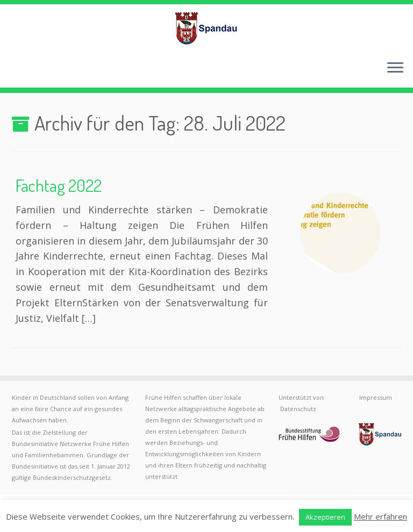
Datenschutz (298, 409)
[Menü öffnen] (395, 68)
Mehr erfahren (380, 516)
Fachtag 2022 (59, 185)
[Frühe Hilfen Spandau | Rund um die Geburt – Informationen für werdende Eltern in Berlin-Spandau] (206, 28)
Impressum (376, 397)
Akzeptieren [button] (325, 517)
